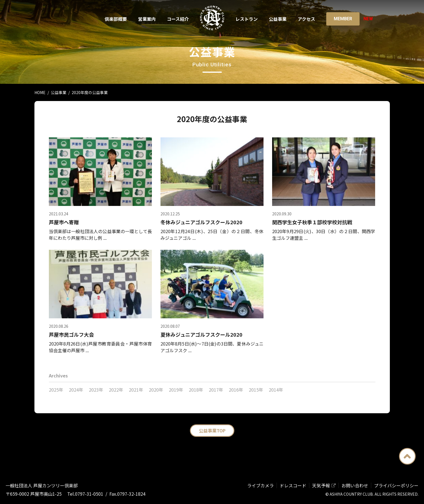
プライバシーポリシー (396, 485)
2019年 (176, 390)
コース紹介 (178, 19)
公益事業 (278, 19)
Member (343, 19)
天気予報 (321, 485)
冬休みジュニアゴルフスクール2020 (201, 222)
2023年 (96, 390)
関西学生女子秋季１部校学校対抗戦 (312, 222)
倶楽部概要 (116, 19)
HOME (40, 92)
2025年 (56, 390)
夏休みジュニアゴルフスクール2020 (201, 334)
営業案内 (147, 19)
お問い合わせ (355, 485)
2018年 (196, 390)
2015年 (256, 390)
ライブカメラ (260, 485)
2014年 (276, 390)
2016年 (236, 390)
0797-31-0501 (89, 494)
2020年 (156, 390)
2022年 (116, 390)
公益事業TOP (212, 430)
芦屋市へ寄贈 (64, 222)
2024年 (76, 390)
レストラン (247, 19)
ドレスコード (293, 485)
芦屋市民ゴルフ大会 (71, 334)
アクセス (306, 19)
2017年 (216, 390)
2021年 (136, 390)
